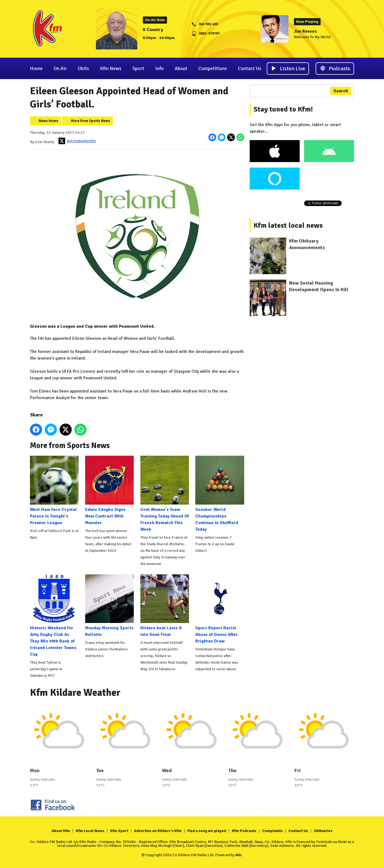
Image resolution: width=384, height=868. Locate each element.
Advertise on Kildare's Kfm (158, 831)
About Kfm (61, 831)
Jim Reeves (305, 31)
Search (341, 91)
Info (159, 68)
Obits (83, 68)
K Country (153, 30)
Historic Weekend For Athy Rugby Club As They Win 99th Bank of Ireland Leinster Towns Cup (54, 616)
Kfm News (111, 68)
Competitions (213, 68)
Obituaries (323, 831)
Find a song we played (207, 831)
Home (36, 68)
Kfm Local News (90, 831)
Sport (138, 68)
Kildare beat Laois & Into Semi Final (165, 606)
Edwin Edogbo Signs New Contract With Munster (109, 490)
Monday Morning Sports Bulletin (109, 606)
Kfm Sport (119, 831)
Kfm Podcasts (244, 831)
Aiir (239, 855)
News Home (48, 121)
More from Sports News (91, 121)
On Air (60, 68)
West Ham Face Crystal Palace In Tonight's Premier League (54, 490)
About (181, 68)
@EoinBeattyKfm (77, 141)
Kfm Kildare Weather (75, 693)
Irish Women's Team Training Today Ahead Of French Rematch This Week (165, 494)
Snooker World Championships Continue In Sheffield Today (220, 494)
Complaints (272, 831)
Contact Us (250, 68)
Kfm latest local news (288, 226)
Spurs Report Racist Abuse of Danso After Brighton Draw (220, 609)
